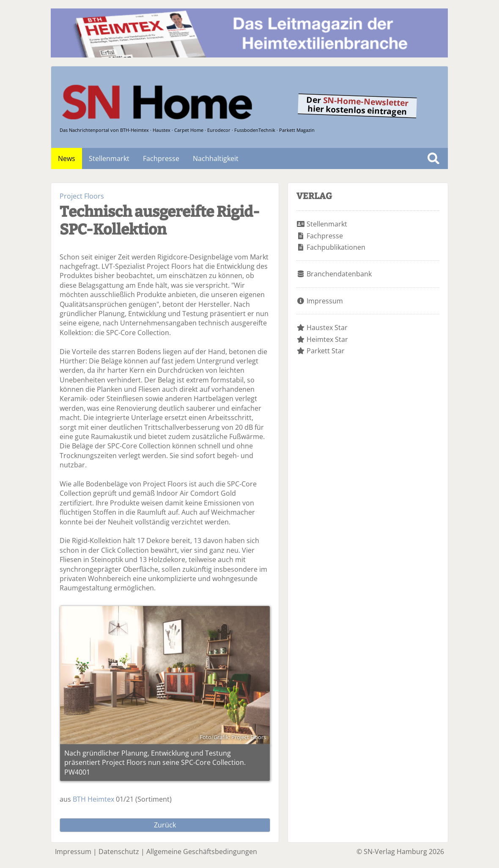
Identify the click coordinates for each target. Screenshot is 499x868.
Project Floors (82, 196)
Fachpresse (161, 158)
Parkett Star (326, 351)
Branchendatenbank (339, 274)
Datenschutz (119, 852)
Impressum (325, 301)
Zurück (165, 825)
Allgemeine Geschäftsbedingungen (202, 852)
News (67, 158)
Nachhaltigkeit (216, 158)
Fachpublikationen (336, 247)
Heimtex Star (327, 339)
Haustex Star (327, 328)
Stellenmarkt (109, 158)
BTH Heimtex (93, 799)
